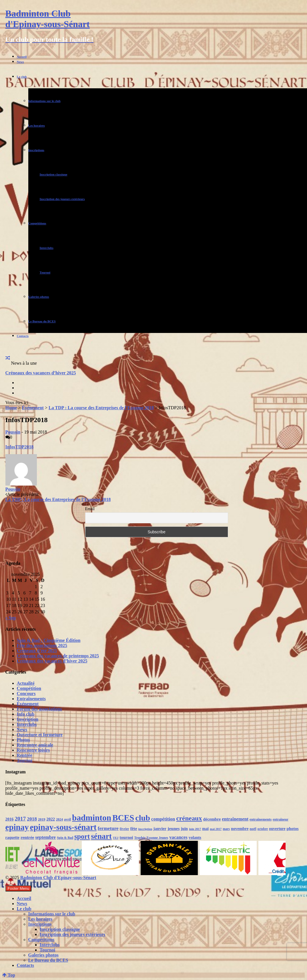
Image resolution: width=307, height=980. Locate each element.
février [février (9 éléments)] (124, 829)
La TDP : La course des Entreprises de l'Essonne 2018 (101, 408)
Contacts (23, 336)
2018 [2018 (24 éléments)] (32, 819)
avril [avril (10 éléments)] (67, 819)
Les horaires (37, 125)
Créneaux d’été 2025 (37, 651)
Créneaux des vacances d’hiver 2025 (41, 373)
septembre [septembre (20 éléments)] (45, 837)
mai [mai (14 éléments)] (205, 829)
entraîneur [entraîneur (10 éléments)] (281, 819)
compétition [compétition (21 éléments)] (163, 819)
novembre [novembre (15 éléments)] (240, 829)
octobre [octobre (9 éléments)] (263, 829)
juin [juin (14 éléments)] (184, 829)
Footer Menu (19, 888)
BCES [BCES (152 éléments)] (123, 818)
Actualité (26, 683)
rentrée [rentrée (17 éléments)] (27, 837)
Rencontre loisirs (33, 750)
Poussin (13, 432)
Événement (33, 408)
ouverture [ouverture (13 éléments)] (277, 829)
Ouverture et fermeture (40, 735)
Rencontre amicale (35, 745)
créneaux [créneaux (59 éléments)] (189, 818)
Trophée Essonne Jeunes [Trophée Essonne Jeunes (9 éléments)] (151, 838)
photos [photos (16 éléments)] (292, 829)
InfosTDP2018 (20, 447)
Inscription (28, 719)
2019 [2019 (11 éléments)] (42, 819)
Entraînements (31, 699)
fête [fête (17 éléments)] (134, 828)
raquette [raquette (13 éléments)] (12, 838)
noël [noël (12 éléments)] (253, 829)
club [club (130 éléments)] (143, 818)
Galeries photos (39, 297)
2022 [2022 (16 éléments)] (51, 819)
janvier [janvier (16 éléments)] (160, 829)
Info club (26, 714)
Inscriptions (36, 150)
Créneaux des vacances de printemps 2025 (58, 656)
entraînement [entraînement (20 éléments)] (235, 819)
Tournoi (45, 272)
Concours (26, 693)
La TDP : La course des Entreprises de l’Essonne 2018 (58, 499)
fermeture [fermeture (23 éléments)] (108, 828)
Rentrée (25, 755)
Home (11, 408)
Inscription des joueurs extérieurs (62, 199)
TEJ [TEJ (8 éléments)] (116, 838)
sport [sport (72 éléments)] (82, 836)
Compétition (29, 688)
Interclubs (47, 248)
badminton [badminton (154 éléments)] (92, 818)
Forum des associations (39, 709)
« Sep (11, 618)
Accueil (22, 57)
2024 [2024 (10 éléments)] (59, 819)
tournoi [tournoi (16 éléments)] (126, 837)
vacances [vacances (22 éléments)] (178, 837)
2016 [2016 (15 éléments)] (10, 819)
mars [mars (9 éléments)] (226, 829)
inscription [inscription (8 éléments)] (145, 829)
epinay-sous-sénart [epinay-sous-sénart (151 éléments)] (63, 827)
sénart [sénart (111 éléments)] (101, 836)
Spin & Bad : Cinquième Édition (49, 640)
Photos (23, 740)
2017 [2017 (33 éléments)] (20, 819)
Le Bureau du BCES (42, 321)
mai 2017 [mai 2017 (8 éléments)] (216, 829)
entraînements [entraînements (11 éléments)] (261, 819)
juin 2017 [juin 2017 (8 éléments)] (195, 829)
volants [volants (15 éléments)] (195, 837)
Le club (22, 77)
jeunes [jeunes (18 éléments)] (174, 828)
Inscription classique (54, 174)
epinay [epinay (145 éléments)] (17, 827)
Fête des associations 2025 (42, 645)
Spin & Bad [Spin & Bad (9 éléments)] (65, 838)
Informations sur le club (44, 101)
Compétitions (37, 223)
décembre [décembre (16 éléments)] (212, 819)
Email (90, 509)
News (20, 62)
